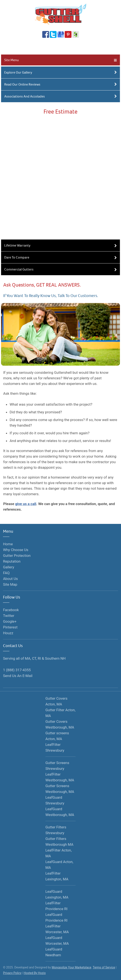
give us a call (26, 504)
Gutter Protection (17, 556)
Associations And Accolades (60, 96)
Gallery (9, 567)
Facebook (11, 610)
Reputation (12, 561)
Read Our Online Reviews (60, 84)
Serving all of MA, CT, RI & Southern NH (34, 658)
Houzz (8, 633)
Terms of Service (104, 967)
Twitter (9, 616)
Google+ (10, 621)
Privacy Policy (12, 973)
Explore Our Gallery (60, 72)
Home (8, 544)
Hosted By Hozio (35, 973)
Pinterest (10, 627)
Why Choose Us (16, 550)
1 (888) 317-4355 (59, 47)
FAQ (6, 573)
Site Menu (60, 60)
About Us (10, 579)
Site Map (10, 584)
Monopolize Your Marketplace (71, 967)
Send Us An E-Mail (18, 676)
